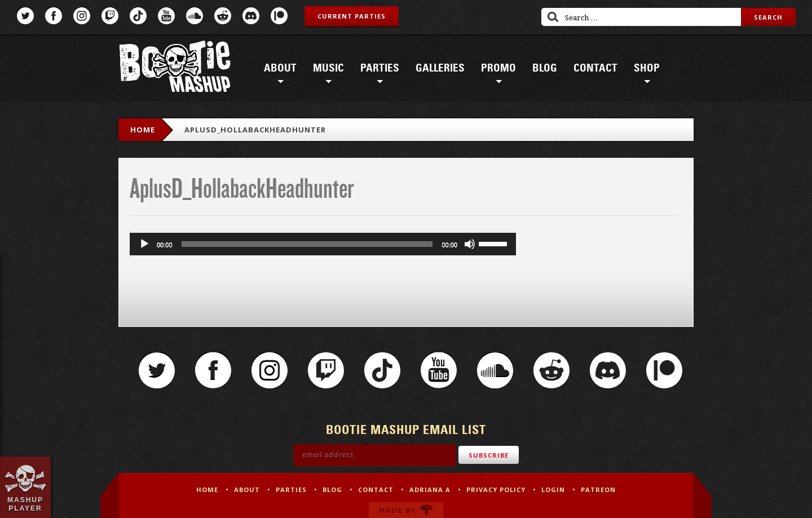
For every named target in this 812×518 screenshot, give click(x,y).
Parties (380, 68)
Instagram (82, 16)
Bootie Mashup (175, 68)
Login (553, 490)
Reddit (223, 16)
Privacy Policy (496, 490)
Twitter (25, 16)
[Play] (144, 244)
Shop (647, 68)
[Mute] (470, 244)
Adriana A (430, 490)
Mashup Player (25, 504)
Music (328, 68)
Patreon (279, 16)
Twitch (110, 16)
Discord (251, 16)
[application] (323, 244)
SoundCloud (195, 16)
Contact (595, 68)
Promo (498, 68)
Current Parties (352, 16)
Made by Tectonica (406, 510)
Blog (545, 68)
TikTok (138, 16)
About (280, 68)
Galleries (440, 68)
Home (143, 130)
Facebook (54, 16)
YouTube (166, 16)
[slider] (307, 244)
